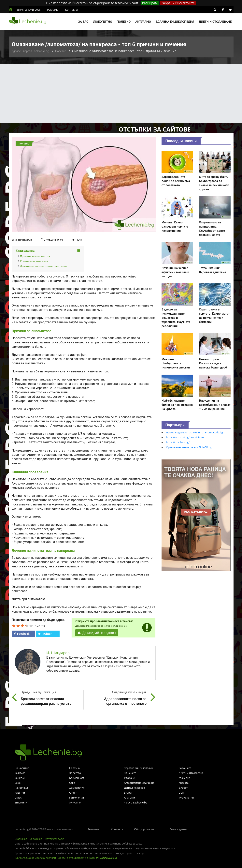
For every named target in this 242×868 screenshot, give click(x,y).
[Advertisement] (121, 94)
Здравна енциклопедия (175, 22)
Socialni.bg (36, 839)
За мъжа (20, 773)
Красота (184, 783)
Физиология (186, 798)
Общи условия (144, 829)
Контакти (71, 10)
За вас (83, 22)
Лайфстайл (21, 788)
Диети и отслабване (215, 22)
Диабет (183, 788)
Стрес (18, 798)
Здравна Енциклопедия (138, 768)
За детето (75, 773)
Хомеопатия (77, 788)
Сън (181, 793)
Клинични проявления (34, 261)
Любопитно (103, 22)
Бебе (18, 783)
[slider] (22, 626)
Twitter (45, 634)
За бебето (130, 773)
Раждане (129, 778)
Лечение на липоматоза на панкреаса (43, 266)
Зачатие (20, 778)
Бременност (77, 778)
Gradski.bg (21, 839)
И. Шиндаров (23, 240)
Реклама (53, 10)
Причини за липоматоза (35, 256)
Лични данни (178, 829)
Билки (128, 793)
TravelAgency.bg (54, 839)
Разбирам (150, 3)
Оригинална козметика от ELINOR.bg (189, 447)
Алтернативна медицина (139, 783)
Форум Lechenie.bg (136, 802)
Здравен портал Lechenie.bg (30, 51)
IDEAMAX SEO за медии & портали (36, 858)
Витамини (21, 802)
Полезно (124, 22)
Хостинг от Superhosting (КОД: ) (88, 858)
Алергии (20, 793)
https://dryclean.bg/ (178, 442)
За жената (185, 768)
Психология (77, 798)
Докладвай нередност (97, 633)
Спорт (73, 793)
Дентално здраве (134, 788)
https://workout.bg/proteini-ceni (185, 437)
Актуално (143, 22)
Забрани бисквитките (178, 3)
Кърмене (184, 778)
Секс (72, 783)
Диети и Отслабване (191, 773)
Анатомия (130, 798)
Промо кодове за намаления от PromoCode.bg (194, 432)
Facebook (22, 634)
